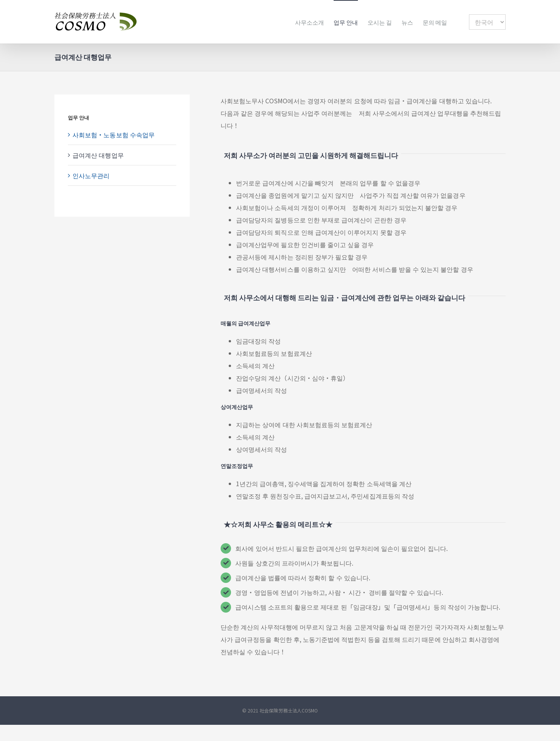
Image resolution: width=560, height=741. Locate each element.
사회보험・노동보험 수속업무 (114, 135)
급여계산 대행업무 (98, 155)
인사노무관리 (91, 175)
